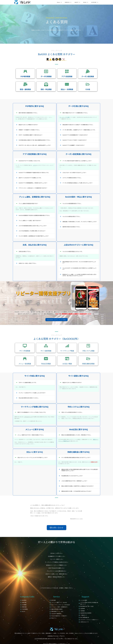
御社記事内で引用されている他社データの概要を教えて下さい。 (78, 125)
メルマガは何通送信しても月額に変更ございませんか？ (32, 231)
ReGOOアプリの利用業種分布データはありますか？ (75, 135)
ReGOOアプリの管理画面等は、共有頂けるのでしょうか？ (33, 183)
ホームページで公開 (64, 117)
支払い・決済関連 (67, 89)
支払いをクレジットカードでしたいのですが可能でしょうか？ (33, 457)
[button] (35, 113)
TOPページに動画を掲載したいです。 (28, 382)
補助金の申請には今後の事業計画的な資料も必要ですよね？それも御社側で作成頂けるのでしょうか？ (80, 470)
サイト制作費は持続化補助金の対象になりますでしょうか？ (76, 457)
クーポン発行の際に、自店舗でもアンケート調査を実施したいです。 (79, 130)
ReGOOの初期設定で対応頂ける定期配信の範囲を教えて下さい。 (35, 215)
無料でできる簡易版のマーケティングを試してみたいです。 (32, 412)
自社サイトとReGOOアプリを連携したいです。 (30, 178)
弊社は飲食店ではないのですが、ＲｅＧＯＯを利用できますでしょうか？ (79, 262)
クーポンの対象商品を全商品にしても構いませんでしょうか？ (78, 183)
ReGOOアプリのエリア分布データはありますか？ (75, 140)
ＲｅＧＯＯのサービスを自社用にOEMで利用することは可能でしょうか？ (79, 269)
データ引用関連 (46, 76)
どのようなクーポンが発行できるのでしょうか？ (74, 173)
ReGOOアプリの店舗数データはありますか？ (74, 145)
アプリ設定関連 (67, 76)
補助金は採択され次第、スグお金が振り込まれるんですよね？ (76, 491)
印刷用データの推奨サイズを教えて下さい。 (29, 130)
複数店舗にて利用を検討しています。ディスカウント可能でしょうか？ (80, 222)
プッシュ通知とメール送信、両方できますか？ (30, 221)
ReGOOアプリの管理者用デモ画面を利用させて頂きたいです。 (34, 173)
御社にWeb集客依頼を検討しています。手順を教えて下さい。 (77, 435)
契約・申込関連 (46, 89)
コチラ (35, 165)
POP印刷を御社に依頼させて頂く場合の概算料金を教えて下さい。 (35, 140)
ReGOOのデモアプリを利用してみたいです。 (30, 161)
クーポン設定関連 (88, 76)
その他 (88, 89)
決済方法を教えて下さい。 (25, 251)
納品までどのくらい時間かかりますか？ (28, 125)
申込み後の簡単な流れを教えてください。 (29, 398)
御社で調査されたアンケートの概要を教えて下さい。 (75, 113)
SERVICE (68, 2)
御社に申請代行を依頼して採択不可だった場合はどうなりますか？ (78, 486)
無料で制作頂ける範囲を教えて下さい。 (28, 113)
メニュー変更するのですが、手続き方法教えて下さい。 (31, 435)
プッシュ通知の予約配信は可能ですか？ (28, 203)
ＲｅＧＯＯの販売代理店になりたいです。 (73, 251)
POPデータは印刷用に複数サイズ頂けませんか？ (31, 135)
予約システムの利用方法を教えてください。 (72, 412)
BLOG (86, 2)
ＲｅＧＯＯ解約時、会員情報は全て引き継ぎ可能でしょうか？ (34, 236)
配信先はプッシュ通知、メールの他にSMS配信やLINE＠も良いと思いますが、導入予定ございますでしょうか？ (80, 275)
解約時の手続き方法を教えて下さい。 (72, 227)
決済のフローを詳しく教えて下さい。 (28, 263)
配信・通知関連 (25, 89)
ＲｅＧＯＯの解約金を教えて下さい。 (72, 216)
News (59, 2)
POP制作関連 (25, 76)
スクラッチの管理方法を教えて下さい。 (72, 178)
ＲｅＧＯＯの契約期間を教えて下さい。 (72, 203)
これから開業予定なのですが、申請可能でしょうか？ (74, 481)
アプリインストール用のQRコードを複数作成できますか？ (33, 188)
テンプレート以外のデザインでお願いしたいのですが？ (32, 393)
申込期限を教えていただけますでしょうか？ (72, 476)
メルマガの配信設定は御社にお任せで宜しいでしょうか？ (33, 226)
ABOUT (77, 2)
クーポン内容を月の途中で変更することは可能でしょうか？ (77, 161)
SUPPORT (95, 2)
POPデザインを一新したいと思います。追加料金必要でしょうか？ (35, 145)
